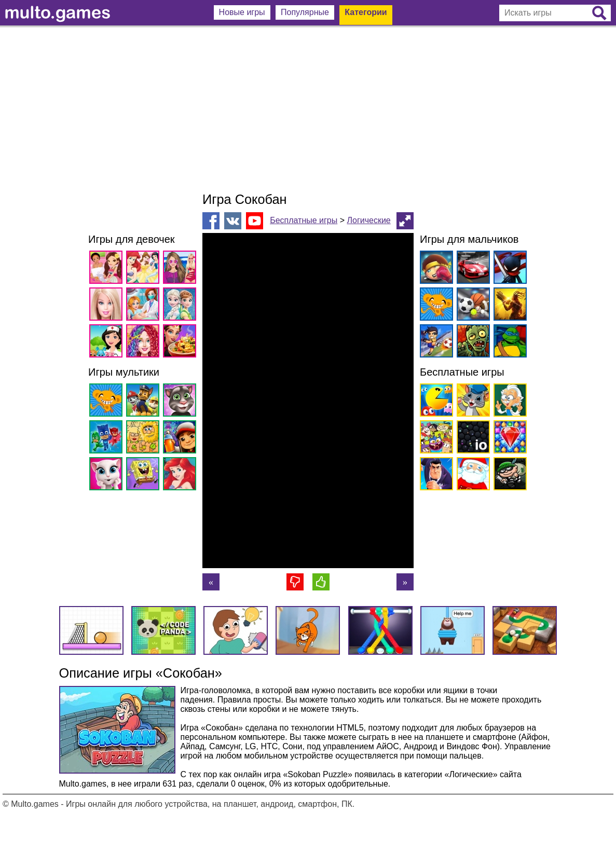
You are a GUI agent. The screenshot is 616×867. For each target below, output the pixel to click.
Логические (368, 220)
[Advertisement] (308, 109)
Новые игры (242, 12)
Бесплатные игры (304, 220)
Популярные (305, 12)
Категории (366, 12)
